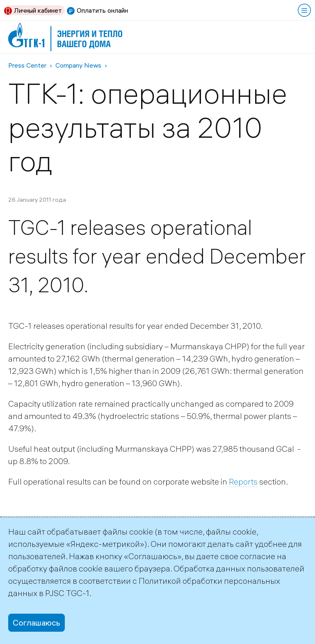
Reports (243, 481)
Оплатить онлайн (102, 10)
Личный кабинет (38, 10)
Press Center (27, 65)
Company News (78, 65)
